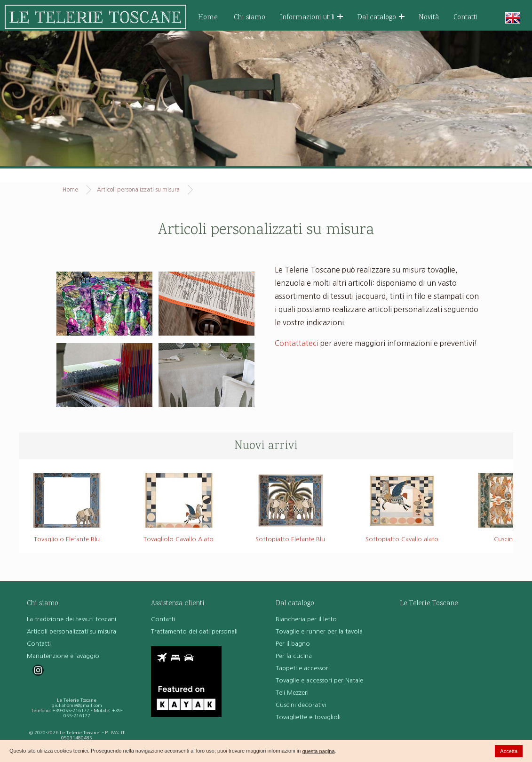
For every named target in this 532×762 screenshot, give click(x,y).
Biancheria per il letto (306, 619)
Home (208, 18)
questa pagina (318, 751)
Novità (429, 18)
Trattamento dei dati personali (194, 631)
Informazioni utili (312, 18)
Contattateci (297, 343)
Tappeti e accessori (303, 668)
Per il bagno (293, 644)
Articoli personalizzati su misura (138, 190)
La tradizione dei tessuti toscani (71, 619)
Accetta (509, 751)
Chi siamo (250, 18)
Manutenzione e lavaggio (63, 656)
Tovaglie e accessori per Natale (319, 680)
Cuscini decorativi (301, 705)
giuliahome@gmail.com (77, 705)
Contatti (466, 18)
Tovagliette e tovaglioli (308, 717)
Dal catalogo (381, 18)
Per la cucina (294, 656)
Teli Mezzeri (292, 693)
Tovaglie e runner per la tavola (319, 631)
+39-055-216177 (71, 710)
